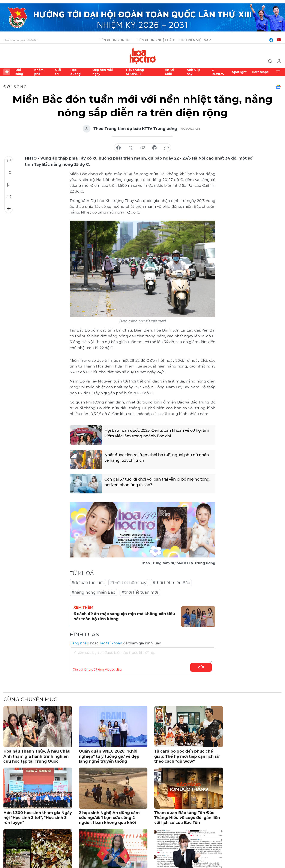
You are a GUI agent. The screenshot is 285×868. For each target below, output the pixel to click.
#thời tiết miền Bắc (171, 583)
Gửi (201, 667)
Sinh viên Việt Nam (195, 40)
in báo (154, 148)
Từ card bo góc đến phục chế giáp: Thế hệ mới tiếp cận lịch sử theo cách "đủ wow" (187, 756)
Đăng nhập (79, 643)
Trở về (9, 209)
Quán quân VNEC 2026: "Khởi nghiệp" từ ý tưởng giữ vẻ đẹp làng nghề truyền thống (109, 756)
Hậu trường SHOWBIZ (135, 72)
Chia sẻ (9, 173)
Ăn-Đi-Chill (170, 72)
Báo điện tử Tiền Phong (143, 56)
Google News (278, 87)
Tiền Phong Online (115, 40)
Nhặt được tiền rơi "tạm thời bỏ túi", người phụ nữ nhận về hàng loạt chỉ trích (157, 458)
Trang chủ (7, 72)
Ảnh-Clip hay (193, 72)
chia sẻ (118, 148)
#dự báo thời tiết (88, 583)
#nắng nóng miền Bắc (93, 592)
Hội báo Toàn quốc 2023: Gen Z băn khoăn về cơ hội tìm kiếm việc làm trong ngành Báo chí (157, 433)
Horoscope (260, 72)
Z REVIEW (218, 72)
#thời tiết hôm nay (128, 583)
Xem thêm (278, 72)
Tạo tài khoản (111, 643)
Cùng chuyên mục (30, 699)
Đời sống (19, 72)
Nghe (9, 161)
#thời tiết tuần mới (140, 592)
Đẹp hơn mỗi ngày (103, 72)
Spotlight (239, 72)
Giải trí (58, 72)
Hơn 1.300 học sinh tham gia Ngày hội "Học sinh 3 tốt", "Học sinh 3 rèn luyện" (38, 818)
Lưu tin (9, 185)
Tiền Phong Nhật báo (155, 40)
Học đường (75, 72)
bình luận (166, 148)
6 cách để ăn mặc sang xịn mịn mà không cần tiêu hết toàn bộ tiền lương (124, 616)
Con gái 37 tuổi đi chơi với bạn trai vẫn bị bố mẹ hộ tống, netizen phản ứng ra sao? (157, 482)
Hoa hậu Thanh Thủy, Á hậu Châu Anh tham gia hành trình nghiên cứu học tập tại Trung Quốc (37, 756)
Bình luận (9, 197)
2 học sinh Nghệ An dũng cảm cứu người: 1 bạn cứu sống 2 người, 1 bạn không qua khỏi (109, 818)
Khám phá (39, 72)
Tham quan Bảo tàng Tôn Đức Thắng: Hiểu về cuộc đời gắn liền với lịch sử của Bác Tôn (187, 818)
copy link (142, 148)
